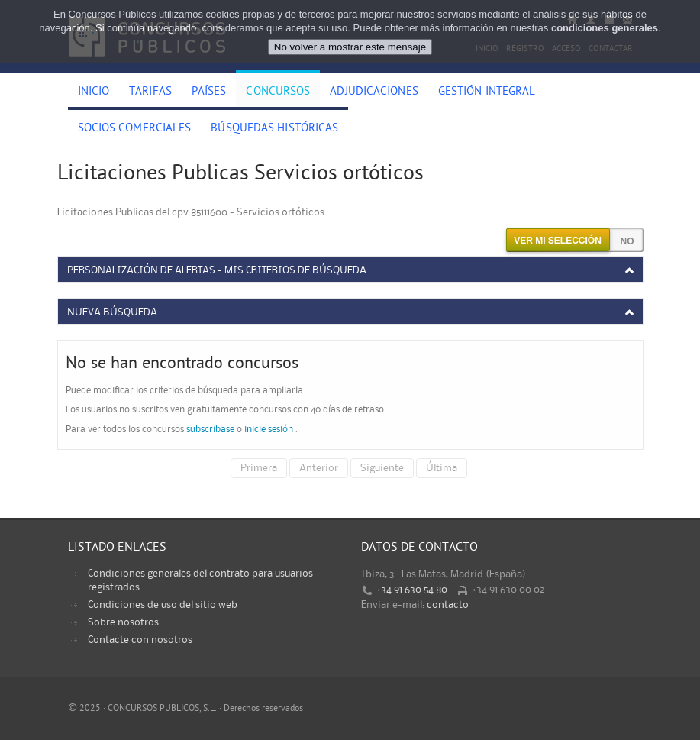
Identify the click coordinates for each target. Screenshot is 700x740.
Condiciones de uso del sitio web (163, 605)
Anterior (319, 468)
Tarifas (150, 92)
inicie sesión (269, 430)
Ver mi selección (558, 241)
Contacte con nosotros (140, 640)
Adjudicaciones (374, 92)
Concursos (278, 92)
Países (209, 92)
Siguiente (382, 468)
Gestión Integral (487, 92)
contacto (448, 605)
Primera (259, 468)
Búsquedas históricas (274, 129)
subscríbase (210, 430)
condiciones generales (605, 25)
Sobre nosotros (123, 622)
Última (442, 468)
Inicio (94, 92)
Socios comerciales (135, 129)
